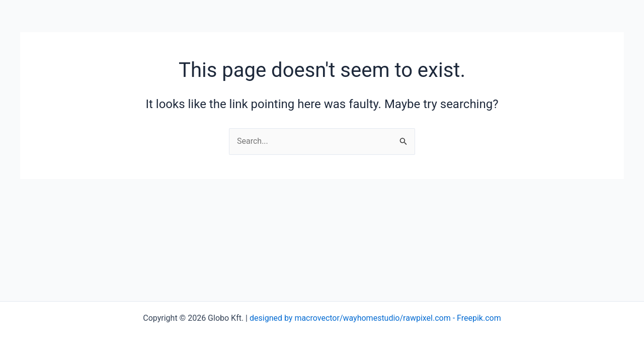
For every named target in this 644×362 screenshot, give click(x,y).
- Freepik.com (476, 318)
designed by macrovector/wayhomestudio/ (326, 318)
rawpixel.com (427, 318)
